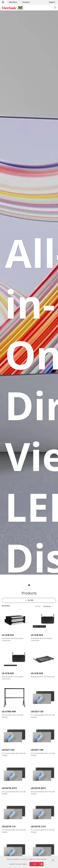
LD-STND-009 (9, 711)
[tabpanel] (29, 293)
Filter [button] (30, 600)
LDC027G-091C (39, 788)
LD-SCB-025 (8, 673)
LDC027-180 (37, 750)
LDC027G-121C (39, 826)
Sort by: (38, 606)
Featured (47, 606)
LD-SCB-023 (8, 635)
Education (13, 2)
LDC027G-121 (9, 826)
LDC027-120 (37, 711)
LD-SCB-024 (37, 635)
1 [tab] (29, 585)
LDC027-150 (8, 750)
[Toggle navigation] (55, 8)
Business (26, 2)
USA (35, 864)
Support (52, 2)
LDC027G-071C (10, 788)
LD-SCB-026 (37, 673)
